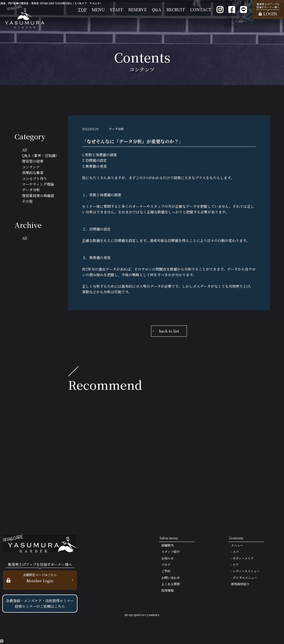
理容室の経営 (33, 161)
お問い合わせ (171, 578)
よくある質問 (171, 584)
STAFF (117, 10)
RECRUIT (176, 10)
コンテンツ (31, 167)
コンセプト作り (35, 178)
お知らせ (167, 558)
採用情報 (167, 590)
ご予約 (166, 571)
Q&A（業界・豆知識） (41, 155)
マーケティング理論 (38, 184)
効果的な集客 (33, 173)
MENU (98, 10)
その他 (27, 201)
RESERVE (138, 10)
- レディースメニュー (245, 571)
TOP (82, 10)
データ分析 (31, 190)
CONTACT (201, 10)
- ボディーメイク (242, 558)
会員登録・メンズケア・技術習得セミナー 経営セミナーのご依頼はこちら (40, 603)
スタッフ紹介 (171, 551)
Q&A (157, 10)
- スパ (235, 551)
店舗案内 (167, 545)
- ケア (235, 564)
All (25, 150)
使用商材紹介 (240, 584)
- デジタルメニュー (244, 578)
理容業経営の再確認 (38, 196)
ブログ (166, 564)
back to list (169, 331)
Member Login (40, 578)
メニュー (237, 545)
